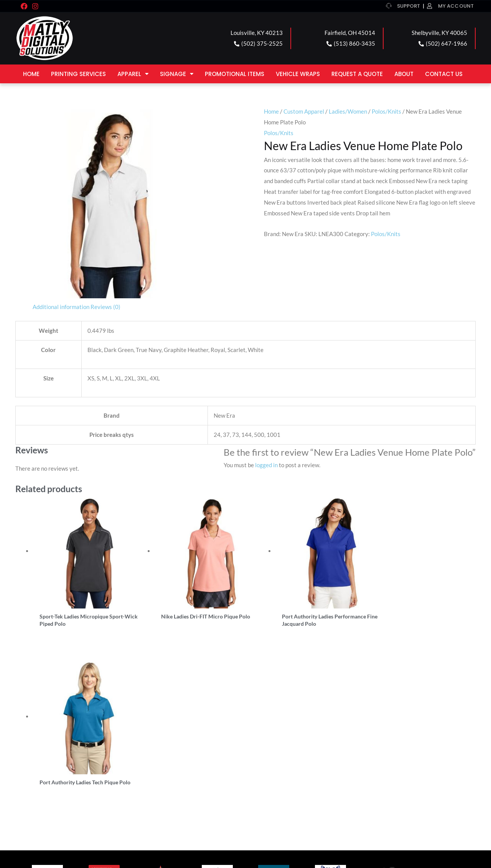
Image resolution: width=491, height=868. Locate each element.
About (404, 74)
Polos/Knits (386, 111)
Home (31, 74)
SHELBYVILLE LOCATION (292, 760)
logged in (266, 465)
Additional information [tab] (61, 307)
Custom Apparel (304, 111)
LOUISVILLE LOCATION (59, 760)
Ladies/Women (348, 111)
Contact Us (444, 74)
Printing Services (78, 74)
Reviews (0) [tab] (105, 307)
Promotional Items (235, 74)
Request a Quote (357, 74)
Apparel (133, 74)
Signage (177, 74)
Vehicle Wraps (298, 74)
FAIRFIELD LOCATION (172, 760)
